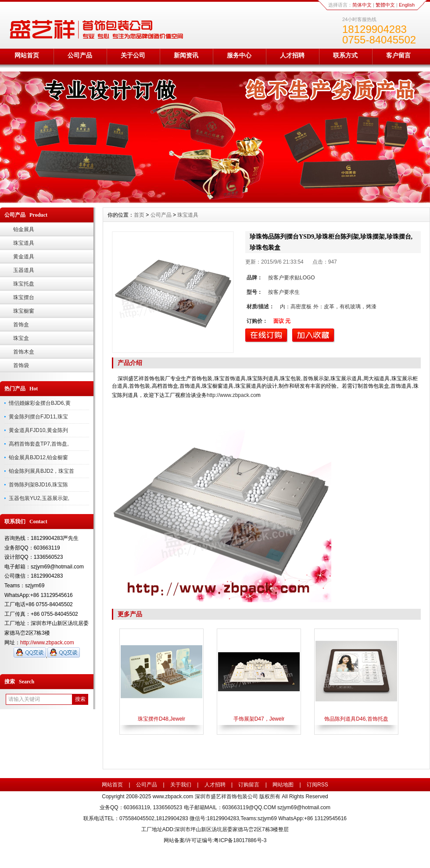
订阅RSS (317, 785)
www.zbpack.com (173, 797)
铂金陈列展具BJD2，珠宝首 (41, 471)
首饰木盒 (24, 352)
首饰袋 (21, 365)
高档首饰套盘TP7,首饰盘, (39, 444)
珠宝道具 (24, 243)
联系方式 (345, 55)
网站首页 (27, 55)
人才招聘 (292, 55)
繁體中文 (385, 5)
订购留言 (249, 785)
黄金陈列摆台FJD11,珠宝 (38, 417)
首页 (139, 215)
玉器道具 (24, 270)
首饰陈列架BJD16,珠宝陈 (38, 485)
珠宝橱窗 (24, 311)
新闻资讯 (186, 55)
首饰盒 (21, 325)
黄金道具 (24, 257)
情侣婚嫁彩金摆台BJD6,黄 (40, 403)
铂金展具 (24, 229)
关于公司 (133, 55)
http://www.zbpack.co (231, 395)
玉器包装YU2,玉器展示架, (39, 498)
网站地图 (283, 785)
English (407, 5)
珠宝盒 (21, 338)
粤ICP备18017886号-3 (240, 840)
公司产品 (80, 55)
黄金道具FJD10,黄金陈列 (38, 430)
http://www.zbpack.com (47, 643)
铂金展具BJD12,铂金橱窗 (38, 457)
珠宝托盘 (24, 284)
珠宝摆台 (24, 297)
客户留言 (398, 55)
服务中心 (239, 55)
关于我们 (181, 785)
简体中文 (362, 5)
